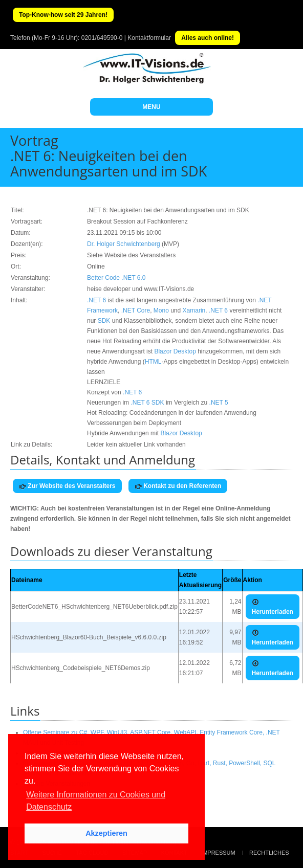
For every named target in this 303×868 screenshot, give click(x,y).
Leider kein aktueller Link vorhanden (136, 444)
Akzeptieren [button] (106, 833)
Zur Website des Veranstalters (67, 486)
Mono (161, 310)
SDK (104, 321)
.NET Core (136, 310)
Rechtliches (269, 853)
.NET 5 (219, 403)
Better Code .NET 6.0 (116, 278)
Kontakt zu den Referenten (178, 486)
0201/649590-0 (102, 38)
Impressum (218, 853)
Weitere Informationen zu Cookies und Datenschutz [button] (96, 801)
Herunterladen (273, 607)
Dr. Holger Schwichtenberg (124, 244)
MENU (151, 107)
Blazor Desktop (175, 351)
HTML (153, 362)
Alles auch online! (208, 38)
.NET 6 (96, 300)
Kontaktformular (149, 38)
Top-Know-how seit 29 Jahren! (63, 15)
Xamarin (194, 310)
